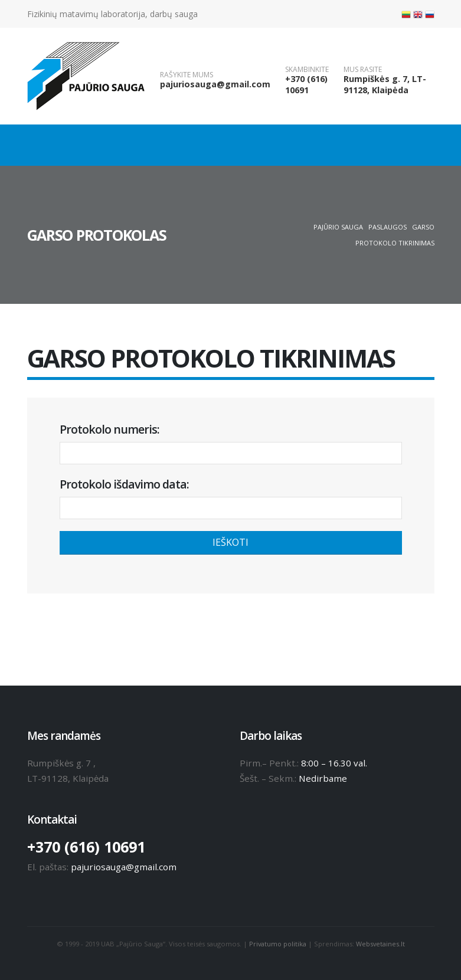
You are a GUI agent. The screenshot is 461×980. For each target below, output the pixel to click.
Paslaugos (388, 227)
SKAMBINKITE (307, 70)
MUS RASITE (363, 70)
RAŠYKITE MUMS (187, 75)
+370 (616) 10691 (306, 84)
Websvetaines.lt (381, 944)
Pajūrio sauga (338, 227)
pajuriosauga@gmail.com (215, 84)
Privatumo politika (277, 944)
